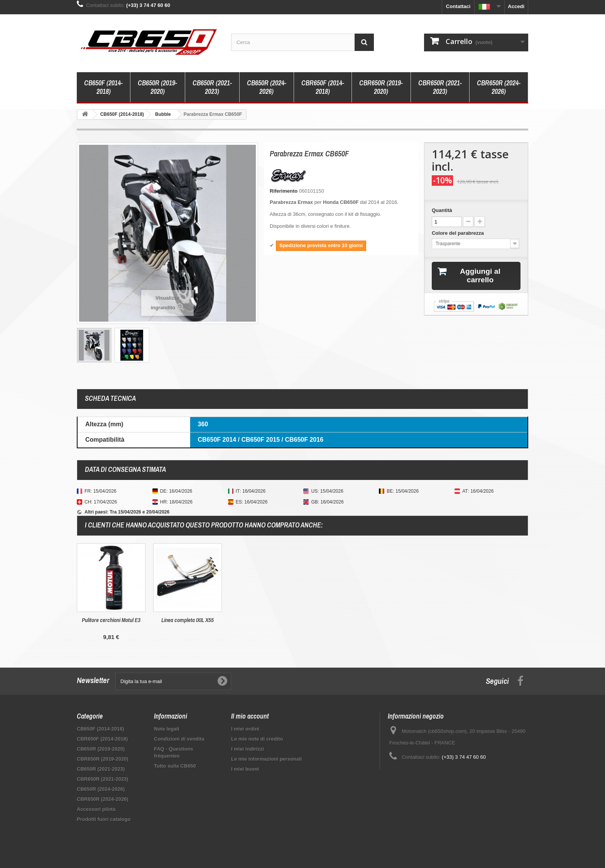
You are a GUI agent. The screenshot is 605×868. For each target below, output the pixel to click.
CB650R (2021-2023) (212, 87)
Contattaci (458, 6)
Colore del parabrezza (459, 233)
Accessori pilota (96, 809)
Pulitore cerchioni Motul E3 (264, 620)
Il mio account (250, 716)
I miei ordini (245, 729)
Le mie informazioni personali (266, 759)
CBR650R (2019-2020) (381, 87)
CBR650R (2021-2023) (440, 87)
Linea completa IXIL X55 (340, 620)
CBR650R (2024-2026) (499, 87)
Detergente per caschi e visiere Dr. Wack (111, 624)
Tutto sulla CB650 (175, 766)
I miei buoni (245, 769)
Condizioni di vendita (179, 739)
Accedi (516, 6)
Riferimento (284, 191)
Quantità (442, 210)
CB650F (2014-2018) (103, 87)
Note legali (167, 729)
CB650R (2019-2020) (157, 87)
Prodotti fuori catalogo (104, 819)
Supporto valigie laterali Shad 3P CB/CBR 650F (188, 624)
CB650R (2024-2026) (267, 87)
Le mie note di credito (257, 739)
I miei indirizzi (248, 749)
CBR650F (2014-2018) (323, 87)
